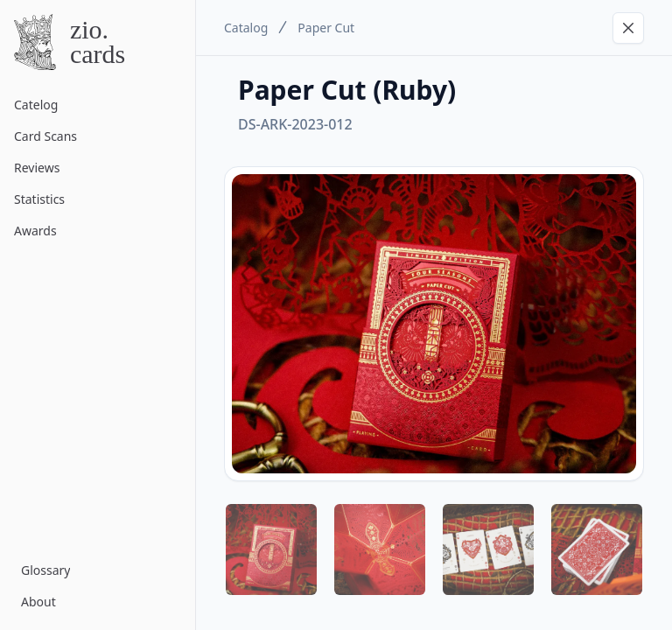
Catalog (246, 28)
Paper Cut (326, 28)
